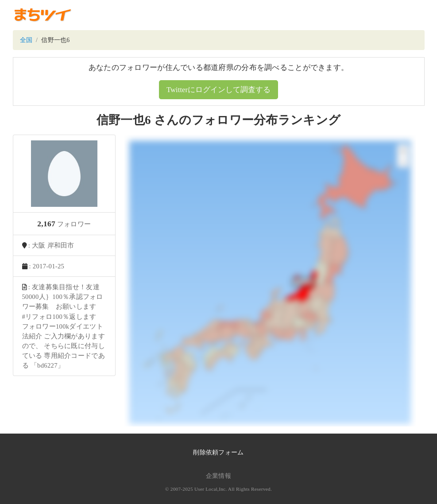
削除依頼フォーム (218, 452)
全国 (26, 40)
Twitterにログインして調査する (218, 90)
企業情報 (218, 476)
